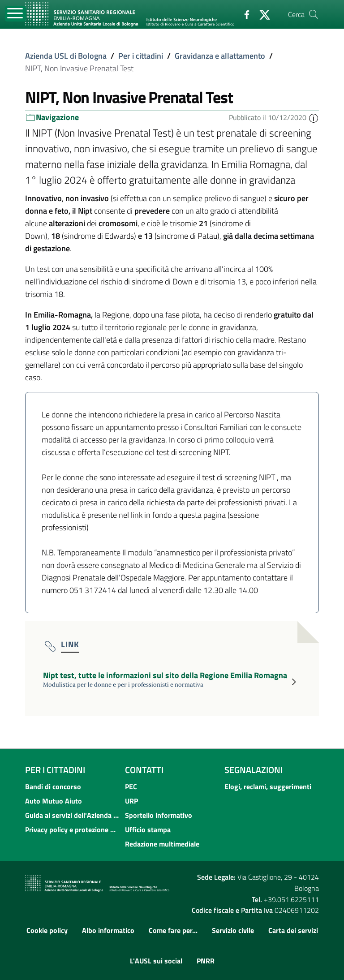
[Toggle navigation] (15, 14)
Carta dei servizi (293, 930)
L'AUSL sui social (156, 961)
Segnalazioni (254, 770)
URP (131, 801)
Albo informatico (108, 930)
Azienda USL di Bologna (66, 56)
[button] (314, 117)
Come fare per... (173, 930)
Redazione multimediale (162, 844)
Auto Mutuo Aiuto (54, 801)
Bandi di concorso (53, 787)
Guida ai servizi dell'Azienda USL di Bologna (72, 815)
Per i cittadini (141, 56)
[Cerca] (314, 14)
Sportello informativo (159, 815)
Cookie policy (47, 930)
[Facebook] (243, 14)
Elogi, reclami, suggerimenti (268, 787)
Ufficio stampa (148, 830)
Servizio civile (233, 930)
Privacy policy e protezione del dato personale (72, 830)
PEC (131, 787)
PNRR (206, 961)
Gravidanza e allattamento (220, 56)
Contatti (144, 770)
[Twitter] (261, 14)
